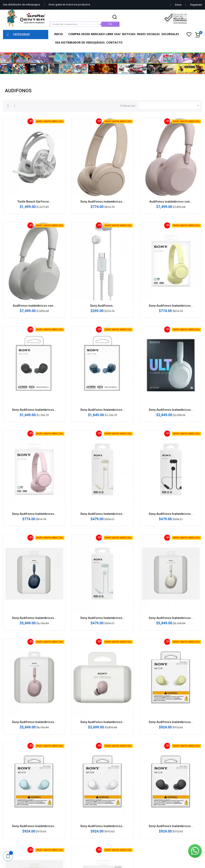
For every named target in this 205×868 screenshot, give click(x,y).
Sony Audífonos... (102, 306)
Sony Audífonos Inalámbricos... (171, 722)
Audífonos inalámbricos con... (171, 202)
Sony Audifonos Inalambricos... (171, 306)
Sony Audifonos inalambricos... (102, 202)
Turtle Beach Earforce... (34, 202)
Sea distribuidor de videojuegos (22, 5)
